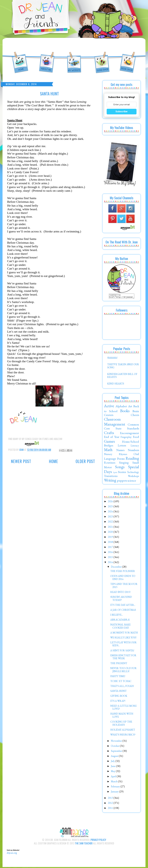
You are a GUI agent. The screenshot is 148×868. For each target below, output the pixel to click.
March (115, 782)
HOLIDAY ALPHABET (123, 730)
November (117, 742)
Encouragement (129, 434)
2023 (111, 517)
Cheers (135, 416)
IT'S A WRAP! (118, 702)
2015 (111, 558)
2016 (111, 553)
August (115, 757)
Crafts (109, 434)
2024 (111, 512)
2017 (111, 548)
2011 (111, 809)
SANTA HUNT (118, 692)
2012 (111, 804)
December (117, 567)
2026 (111, 502)
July (113, 762)
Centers (109, 416)
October (115, 747)
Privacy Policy (98, 841)
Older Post (85, 461)
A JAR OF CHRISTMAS (123, 611)
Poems (121, 459)
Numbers (133, 451)
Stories (122, 473)
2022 (111, 522)
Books (125, 412)
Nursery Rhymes (116, 455)
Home (53, 461)
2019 (111, 538)
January (115, 792)
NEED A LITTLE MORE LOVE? (123, 708)
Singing (124, 463)
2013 (111, 799)
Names (120, 451)
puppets (122, 481)
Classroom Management (115, 422)
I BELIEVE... (117, 616)
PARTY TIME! (118, 677)
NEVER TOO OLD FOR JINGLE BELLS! (123, 670)
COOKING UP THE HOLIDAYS (121, 724)
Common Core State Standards (122, 427)
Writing (110, 481)
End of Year (112, 438)
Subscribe (122, 112)
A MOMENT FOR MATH (124, 633)
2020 (111, 533)
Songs (120, 468)
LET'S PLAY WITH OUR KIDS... (123, 645)
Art (130, 407)
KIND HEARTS (116, 384)
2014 (111, 563)
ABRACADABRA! (120, 620)
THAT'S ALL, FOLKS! (122, 687)
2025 (111, 507)
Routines (110, 463)
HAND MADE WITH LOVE (122, 716)
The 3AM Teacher (84, 844)
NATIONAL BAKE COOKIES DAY (120, 627)
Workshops (133, 477)
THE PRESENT (119, 664)
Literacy (135, 446)
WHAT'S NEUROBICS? (123, 735)
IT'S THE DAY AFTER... (123, 606)
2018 (111, 543)
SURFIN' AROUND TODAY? (121, 599)
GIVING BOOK (119, 697)
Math (108, 451)
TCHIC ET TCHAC (121, 682)
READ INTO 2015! (120, 593)
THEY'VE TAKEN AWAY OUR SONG (123, 367)
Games (109, 442)
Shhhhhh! (112, 359)
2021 (111, 528)
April (114, 777)
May (113, 772)
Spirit (115, 473)
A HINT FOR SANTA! (122, 651)
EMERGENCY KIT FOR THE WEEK (123, 658)
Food (136, 438)
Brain (136, 412)
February (116, 787)
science (132, 481)
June (114, 767)
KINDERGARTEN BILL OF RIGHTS (122, 376)
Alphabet (121, 407)
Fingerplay (126, 438)
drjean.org (12, 854)
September (117, 752)
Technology (133, 473)
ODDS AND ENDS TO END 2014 (123, 578)
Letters (122, 446)
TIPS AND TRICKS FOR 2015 (124, 586)
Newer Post (21, 461)
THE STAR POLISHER (123, 572)
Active (109, 407)
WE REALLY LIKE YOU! (123, 638)
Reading (132, 459)
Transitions (111, 477)
